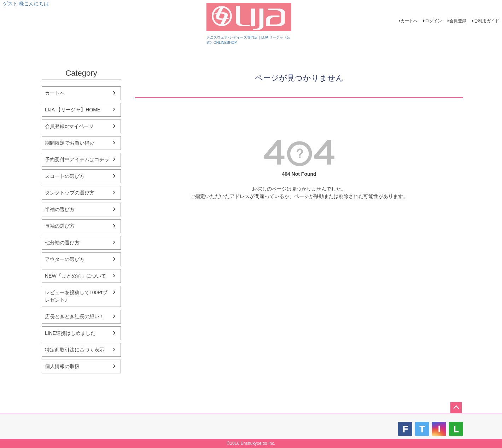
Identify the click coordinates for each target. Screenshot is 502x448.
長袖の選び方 (60, 226)
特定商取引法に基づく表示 (75, 350)
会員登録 (458, 21)
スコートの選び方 (65, 176)
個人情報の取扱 (62, 366)
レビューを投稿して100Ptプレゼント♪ (76, 296)
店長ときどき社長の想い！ (75, 316)
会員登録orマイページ (69, 126)
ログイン (433, 21)
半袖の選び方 (60, 209)
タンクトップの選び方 (70, 193)
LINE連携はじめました (70, 333)
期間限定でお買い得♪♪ (70, 143)
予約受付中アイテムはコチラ (77, 159)
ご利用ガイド (486, 21)
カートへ (409, 21)
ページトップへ (456, 408)
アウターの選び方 (65, 259)
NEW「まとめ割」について (75, 276)
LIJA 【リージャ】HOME (73, 110)
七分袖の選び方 (62, 243)
